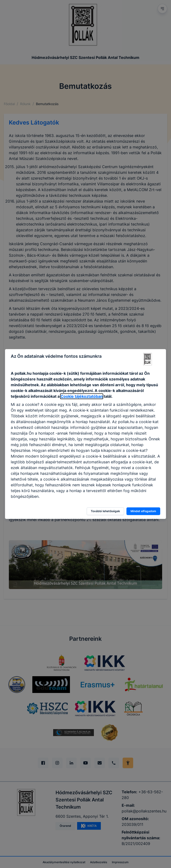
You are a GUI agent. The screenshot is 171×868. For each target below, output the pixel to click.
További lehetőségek (105, 511)
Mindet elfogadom (143, 511)
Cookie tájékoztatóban (82, 396)
